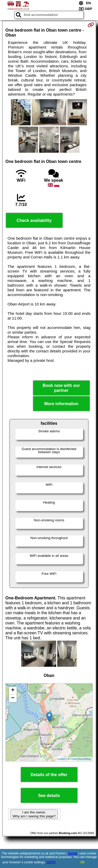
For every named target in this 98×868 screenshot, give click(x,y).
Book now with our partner (61, 388)
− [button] (13, 698)
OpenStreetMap (81, 759)
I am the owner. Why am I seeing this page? (34, 814)
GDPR (51, 862)
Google (73, 853)
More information (61, 404)
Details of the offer (49, 775)
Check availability (34, 220)
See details (49, 796)
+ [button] (13, 690)
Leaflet (61, 759)
